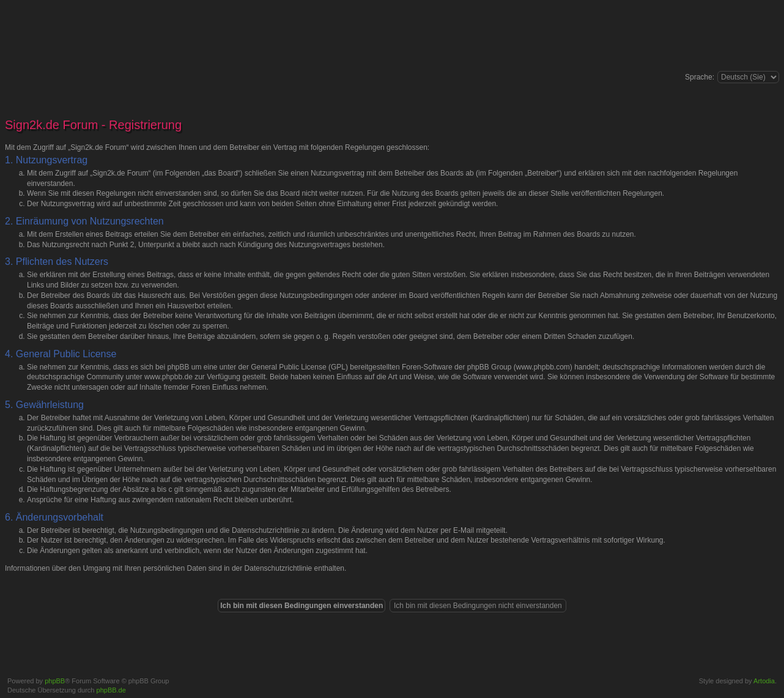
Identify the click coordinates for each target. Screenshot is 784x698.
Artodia (764, 681)
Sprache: (700, 77)
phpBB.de (111, 690)
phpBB (55, 681)
